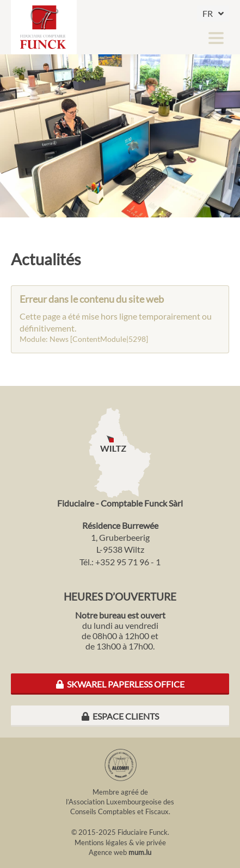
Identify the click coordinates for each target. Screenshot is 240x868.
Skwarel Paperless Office (120, 684)
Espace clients (120, 716)
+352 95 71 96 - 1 (128, 562)
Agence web (108, 852)
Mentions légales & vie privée (120, 842)
